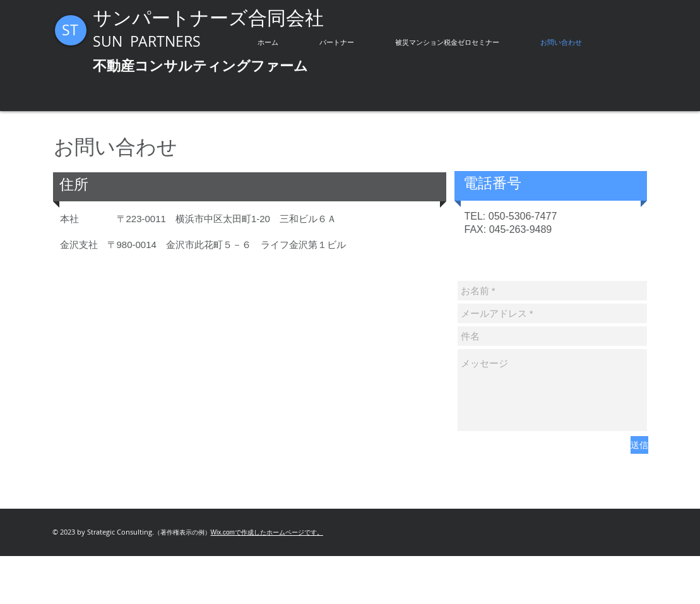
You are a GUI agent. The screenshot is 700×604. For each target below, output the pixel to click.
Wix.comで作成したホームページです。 (267, 532)
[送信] (639, 445)
